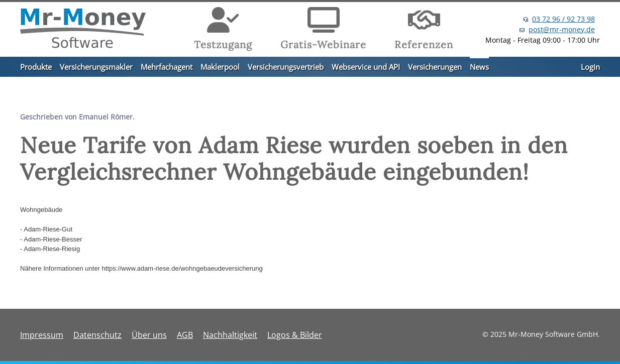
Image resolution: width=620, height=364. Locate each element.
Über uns (149, 335)
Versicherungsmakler (96, 67)
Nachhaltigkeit (230, 335)
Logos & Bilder (295, 335)
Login (590, 67)
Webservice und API (366, 67)
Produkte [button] (36, 67)
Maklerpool (220, 67)
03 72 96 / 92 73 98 (563, 19)
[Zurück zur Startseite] (83, 30)
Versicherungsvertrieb (286, 67)
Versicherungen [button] (435, 67)
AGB (185, 335)
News (479, 67)
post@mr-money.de (562, 29)
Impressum (42, 335)
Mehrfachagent (167, 67)
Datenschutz (97, 335)
